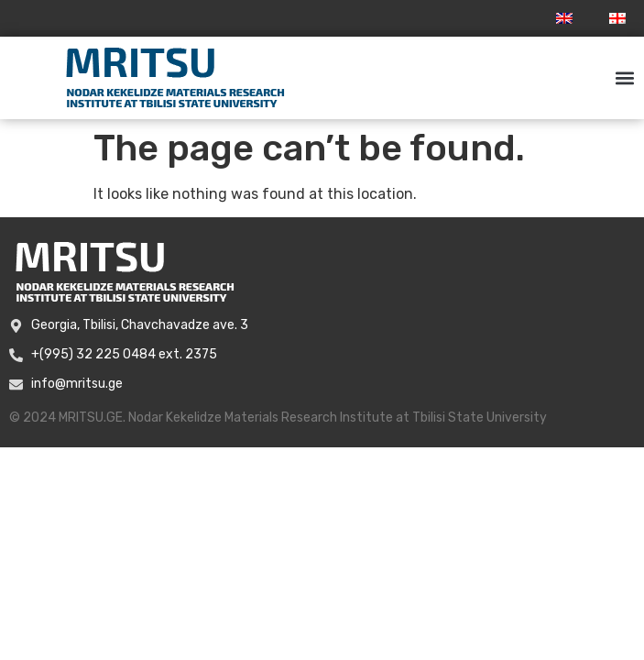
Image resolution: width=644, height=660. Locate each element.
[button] (624, 78)
